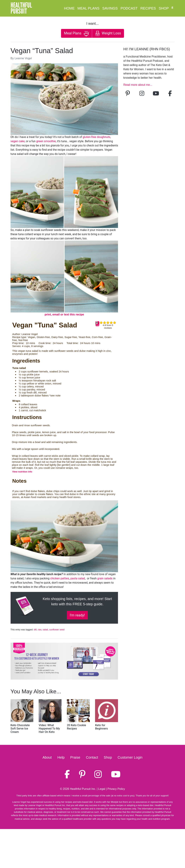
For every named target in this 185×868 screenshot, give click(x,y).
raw (40, 630)
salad (45, 630)
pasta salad (78, 578)
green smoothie (46, 141)
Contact (92, 757)
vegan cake (18, 141)
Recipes (148, 8)
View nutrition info (22, 472)
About (47, 757)
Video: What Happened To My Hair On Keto (49, 729)
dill (35, 630)
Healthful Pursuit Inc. (83, 789)
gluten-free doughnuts (96, 137)
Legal (102, 789)
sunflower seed (57, 630)
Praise (75, 757)
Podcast (129, 8)
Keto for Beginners (101, 727)
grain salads (105, 578)
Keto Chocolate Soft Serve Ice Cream (20, 729)
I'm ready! (77, 615)
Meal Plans (88, 8)
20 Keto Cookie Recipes (76, 727)
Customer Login (130, 757)
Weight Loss (108, 34)
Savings (110, 8)
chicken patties (60, 578)
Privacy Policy (116, 789)
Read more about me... (138, 85)
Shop (164, 8)
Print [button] (97, 324)
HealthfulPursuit (21, 8)
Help (61, 757)
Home (69, 8)
